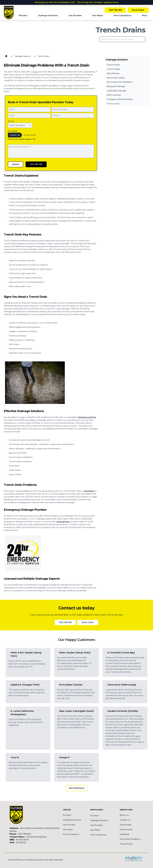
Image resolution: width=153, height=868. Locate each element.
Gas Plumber (69, 825)
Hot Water (68, 830)
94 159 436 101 (22, 840)
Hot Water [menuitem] (98, 16)
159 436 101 (21, 843)
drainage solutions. (87, 417)
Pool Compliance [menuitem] (123, 16)
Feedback (124, 834)
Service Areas (113, 104)
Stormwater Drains (116, 78)
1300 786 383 (24, 834)
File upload (13, 131)
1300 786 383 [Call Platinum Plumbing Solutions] (115, 10)
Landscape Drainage (116, 91)
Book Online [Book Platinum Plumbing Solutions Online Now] (138, 10)
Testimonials (126, 825)
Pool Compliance (71, 834)
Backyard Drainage (116, 86)
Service (11, 121)
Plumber (94, 816)
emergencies (63, 522)
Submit (16, 164)
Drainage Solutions (72, 820)
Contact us (125, 820)
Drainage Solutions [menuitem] (48, 16)
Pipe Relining (113, 73)
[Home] (9, 12)
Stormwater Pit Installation (120, 82)
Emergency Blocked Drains (120, 99)
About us (124, 815)
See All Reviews (77, 788)
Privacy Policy (126, 844)
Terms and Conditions (130, 839)
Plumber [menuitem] (23, 16)
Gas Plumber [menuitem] (75, 16)
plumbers (89, 491)
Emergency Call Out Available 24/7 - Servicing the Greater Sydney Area (76, 2)
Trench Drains (113, 69)
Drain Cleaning (114, 95)
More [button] (145, 16)
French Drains (113, 65)
